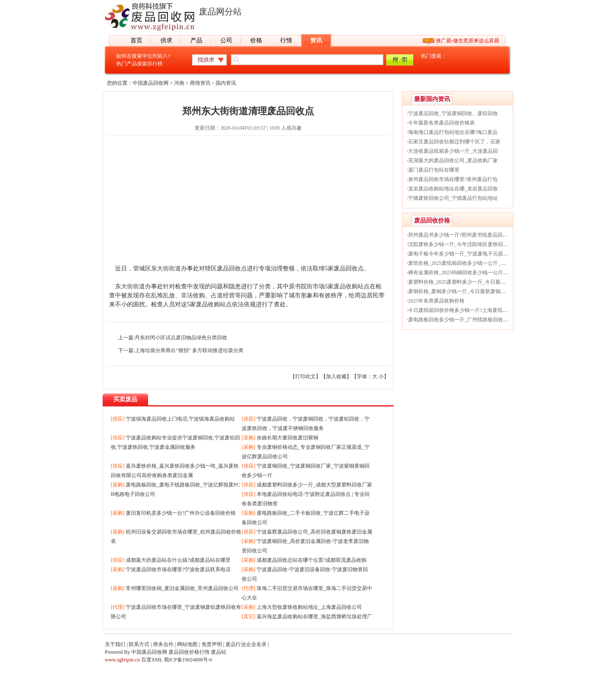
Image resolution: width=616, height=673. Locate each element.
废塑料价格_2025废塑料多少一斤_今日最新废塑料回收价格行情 (480, 282)
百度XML (152, 660)
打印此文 (305, 377)
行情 (286, 40)
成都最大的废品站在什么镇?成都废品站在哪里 (178, 560)
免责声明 (212, 644)
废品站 (219, 652)
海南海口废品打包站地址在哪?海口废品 (453, 132)
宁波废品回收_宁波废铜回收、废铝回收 (453, 113)
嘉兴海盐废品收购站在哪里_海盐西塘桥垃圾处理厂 (314, 617)
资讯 (316, 40)
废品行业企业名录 (246, 644)
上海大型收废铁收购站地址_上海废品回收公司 (309, 607)
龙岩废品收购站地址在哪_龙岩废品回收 (453, 189)
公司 (226, 40)
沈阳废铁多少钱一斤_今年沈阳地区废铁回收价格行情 (468, 244)
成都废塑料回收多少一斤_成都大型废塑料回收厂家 (314, 485)
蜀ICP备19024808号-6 (188, 660)
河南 (179, 83)
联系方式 (139, 644)
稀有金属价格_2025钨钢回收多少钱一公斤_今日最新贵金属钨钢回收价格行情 (495, 273)
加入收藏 (336, 377)
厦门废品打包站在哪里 (434, 170)
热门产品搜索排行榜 (139, 64)
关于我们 (115, 644)
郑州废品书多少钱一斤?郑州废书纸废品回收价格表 (466, 235)
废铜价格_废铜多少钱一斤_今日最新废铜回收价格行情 (470, 291)
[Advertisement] (248, 204)
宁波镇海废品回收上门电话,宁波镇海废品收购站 (180, 419)
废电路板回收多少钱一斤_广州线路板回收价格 (461, 320)
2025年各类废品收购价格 (436, 301)
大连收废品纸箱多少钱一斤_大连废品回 (453, 151)
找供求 (206, 60)
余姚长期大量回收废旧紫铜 (287, 438)
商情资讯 (200, 83)
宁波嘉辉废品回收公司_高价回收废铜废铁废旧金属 (314, 532)
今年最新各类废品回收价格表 (441, 123)
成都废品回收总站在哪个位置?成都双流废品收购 (312, 560)
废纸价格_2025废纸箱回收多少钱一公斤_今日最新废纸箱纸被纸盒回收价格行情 (498, 263)
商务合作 (163, 644)
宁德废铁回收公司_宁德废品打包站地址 (453, 198)
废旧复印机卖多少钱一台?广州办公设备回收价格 (181, 513)
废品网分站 (220, 12)
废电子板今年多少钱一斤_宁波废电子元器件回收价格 (468, 254)
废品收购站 (349, 286)
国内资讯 (226, 83)
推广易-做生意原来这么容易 (468, 41)
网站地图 (187, 644)
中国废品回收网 (151, 83)
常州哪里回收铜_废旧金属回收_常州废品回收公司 (182, 588)
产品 (196, 40)
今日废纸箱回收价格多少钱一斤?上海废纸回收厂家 (466, 310)
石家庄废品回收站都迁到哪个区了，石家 (454, 142)
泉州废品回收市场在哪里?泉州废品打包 (453, 179)
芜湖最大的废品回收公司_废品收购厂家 (453, 160)
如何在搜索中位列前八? (143, 56)
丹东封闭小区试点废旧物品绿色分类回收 (181, 338)
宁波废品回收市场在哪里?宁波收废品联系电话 (178, 569)
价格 (256, 40)
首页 (136, 40)
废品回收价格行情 (189, 652)
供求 (166, 40)
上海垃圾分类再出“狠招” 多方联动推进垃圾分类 (189, 350)
